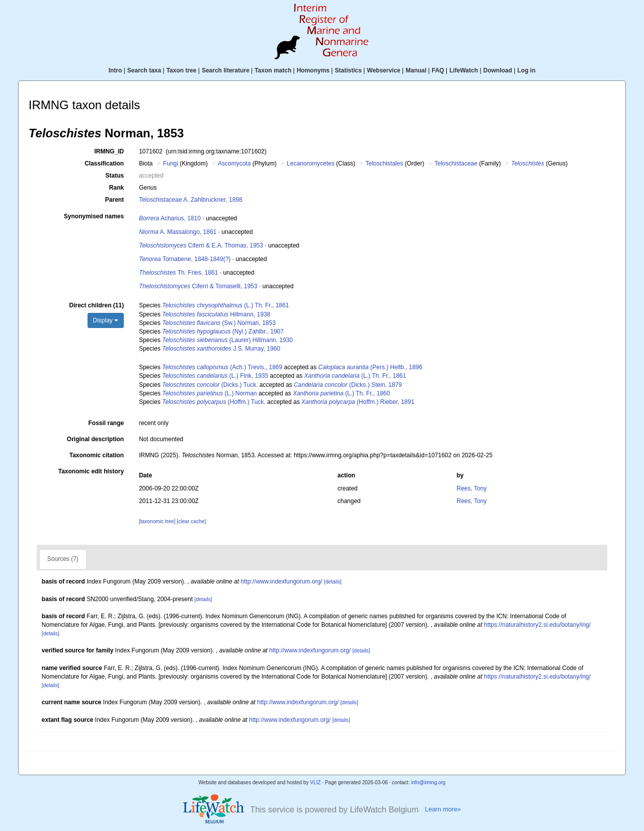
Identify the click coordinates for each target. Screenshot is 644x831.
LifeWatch (464, 70)
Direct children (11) (96, 305)
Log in (526, 70)
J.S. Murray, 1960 (221, 349)
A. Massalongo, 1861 (178, 232)
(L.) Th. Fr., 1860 (341, 393)
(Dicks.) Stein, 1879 (348, 385)
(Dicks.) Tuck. (210, 385)
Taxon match (273, 70)
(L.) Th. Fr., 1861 (225, 305)
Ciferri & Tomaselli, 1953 (198, 286)
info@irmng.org (428, 782)
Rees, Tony (471, 488)
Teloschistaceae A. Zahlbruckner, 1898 (190, 200)
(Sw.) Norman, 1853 (219, 323)
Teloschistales (384, 163)
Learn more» (443, 809)
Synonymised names (94, 216)
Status (115, 176)
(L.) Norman (209, 393)
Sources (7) (63, 559)
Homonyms (313, 70)
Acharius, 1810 (170, 218)
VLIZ (315, 782)
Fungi (171, 163)
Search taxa (144, 70)
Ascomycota (234, 163)
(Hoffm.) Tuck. (214, 402)
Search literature (226, 70)
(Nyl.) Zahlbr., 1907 (223, 331)
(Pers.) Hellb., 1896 (371, 367)
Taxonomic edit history (91, 471)
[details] (333, 582)
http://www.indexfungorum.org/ (281, 581)
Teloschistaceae (456, 163)
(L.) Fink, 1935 (215, 376)
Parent (114, 200)
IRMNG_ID (109, 151)
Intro (115, 70)
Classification (104, 163)
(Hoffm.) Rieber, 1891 (358, 402)
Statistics (348, 70)
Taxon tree (182, 70)
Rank (116, 188)
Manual (416, 70)
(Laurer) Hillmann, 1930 (227, 340)
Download (498, 70)
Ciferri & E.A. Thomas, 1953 (201, 245)
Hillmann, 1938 (216, 314)
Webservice (384, 70)
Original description (95, 439)
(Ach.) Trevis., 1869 (222, 367)
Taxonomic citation (97, 455)
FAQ (438, 70)
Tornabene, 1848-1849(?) (185, 259)
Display (106, 320)
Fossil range (106, 423)
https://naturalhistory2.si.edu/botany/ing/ (537, 625)
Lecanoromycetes (311, 163)
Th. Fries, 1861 (178, 273)
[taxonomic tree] (157, 521)
